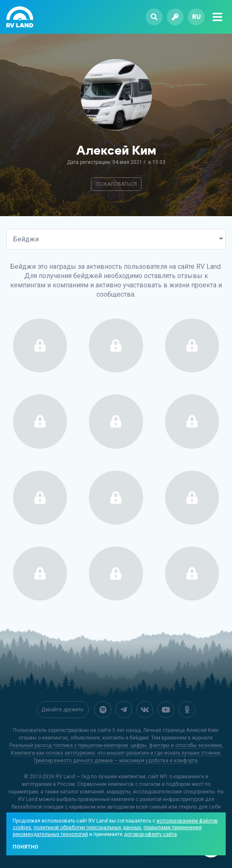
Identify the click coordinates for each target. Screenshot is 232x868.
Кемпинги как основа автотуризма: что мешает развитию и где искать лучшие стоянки (116, 753)
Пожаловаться (116, 184)
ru (196, 17)
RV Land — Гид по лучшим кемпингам (100, 777)
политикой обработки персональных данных (87, 828)
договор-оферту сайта (150, 834)
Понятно (25, 847)
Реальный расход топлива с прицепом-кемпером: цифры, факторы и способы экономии (116, 745)
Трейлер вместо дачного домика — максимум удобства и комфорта (115, 761)
